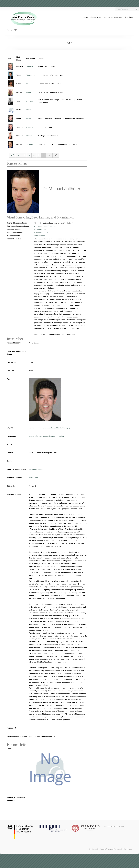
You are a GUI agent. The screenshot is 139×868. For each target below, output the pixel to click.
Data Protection (117, 826)
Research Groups (112, 17)
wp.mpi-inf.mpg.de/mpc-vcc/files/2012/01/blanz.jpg (49, 428)
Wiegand (30, 127)
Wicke (29, 110)
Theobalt (30, 66)
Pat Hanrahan (40, 236)
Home (85, 17)
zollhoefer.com (40, 229)
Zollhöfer (30, 144)
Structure (95, 17)
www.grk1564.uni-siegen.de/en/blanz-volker (46, 436)
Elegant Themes (106, 849)
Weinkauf (30, 101)
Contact (129, 17)
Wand (28, 92)
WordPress (128, 849)
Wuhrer (29, 136)
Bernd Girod (33, 478)
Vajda (28, 84)
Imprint (107, 826)
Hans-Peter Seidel (41, 232)
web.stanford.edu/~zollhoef (45, 226)
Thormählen (31, 75)
